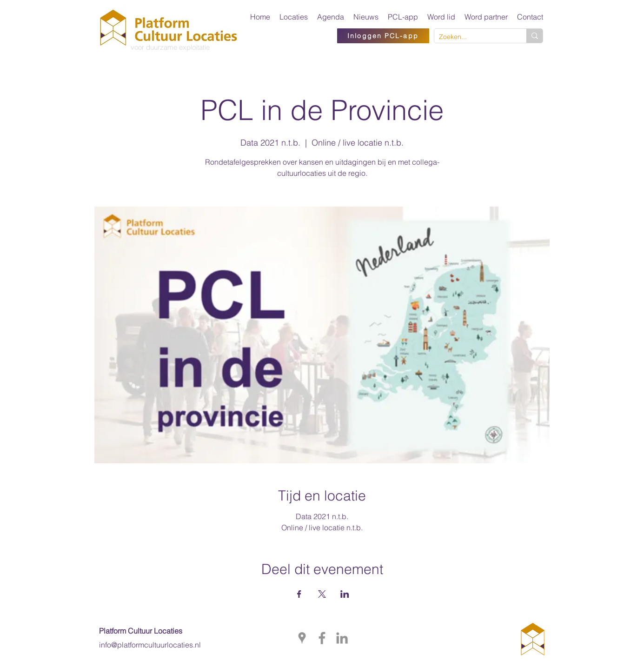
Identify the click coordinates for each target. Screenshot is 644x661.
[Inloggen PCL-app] (383, 36)
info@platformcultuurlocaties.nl (150, 645)
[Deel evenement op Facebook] (299, 594)
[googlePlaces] (302, 638)
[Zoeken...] (473, 37)
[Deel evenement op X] (322, 594)
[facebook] (322, 638)
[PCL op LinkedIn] (342, 638)
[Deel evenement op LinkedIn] (345, 594)
